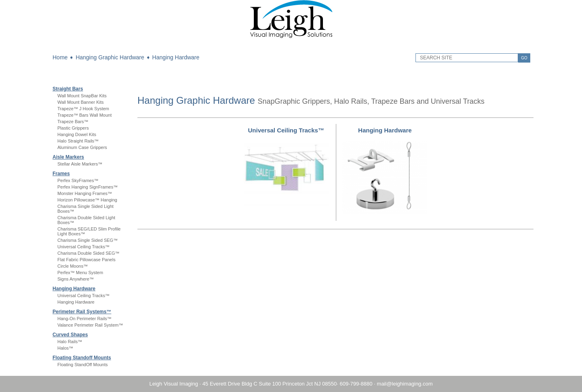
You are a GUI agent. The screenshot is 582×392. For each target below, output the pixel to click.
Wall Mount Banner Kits (81, 102)
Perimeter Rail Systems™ (82, 312)
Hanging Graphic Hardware (110, 57)
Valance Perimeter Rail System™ (90, 325)
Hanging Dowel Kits (77, 134)
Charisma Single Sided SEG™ (88, 240)
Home (60, 57)
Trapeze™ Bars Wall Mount (84, 115)
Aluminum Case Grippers (82, 147)
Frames (61, 174)
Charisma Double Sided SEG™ (88, 253)
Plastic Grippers (73, 128)
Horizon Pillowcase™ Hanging (87, 200)
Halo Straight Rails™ (78, 141)
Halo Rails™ (70, 342)
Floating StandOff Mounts (83, 365)
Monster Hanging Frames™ (85, 193)
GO (524, 58)
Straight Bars (68, 89)
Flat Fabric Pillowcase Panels (86, 260)
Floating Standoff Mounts (82, 358)
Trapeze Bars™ (73, 122)
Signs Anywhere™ (76, 279)
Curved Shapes (70, 335)
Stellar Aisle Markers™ (80, 164)
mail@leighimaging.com (405, 384)
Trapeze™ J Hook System (83, 109)
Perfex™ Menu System (80, 273)
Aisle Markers (68, 157)
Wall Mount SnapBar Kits (82, 96)
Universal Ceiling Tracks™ (83, 247)
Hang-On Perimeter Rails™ (84, 319)
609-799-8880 (356, 384)
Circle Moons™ (73, 266)
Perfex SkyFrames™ (78, 180)
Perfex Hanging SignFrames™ (88, 187)
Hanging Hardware (176, 57)
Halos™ (65, 348)
